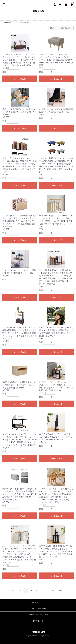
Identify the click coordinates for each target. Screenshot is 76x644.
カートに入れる (20, 79)
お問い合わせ (38, 621)
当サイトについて (38, 602)
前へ (14, 590)
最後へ (61, 590)
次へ (52, 590)
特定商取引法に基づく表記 (38, 615)
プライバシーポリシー (38, 608)
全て (3, 18)
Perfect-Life (38, 11)
